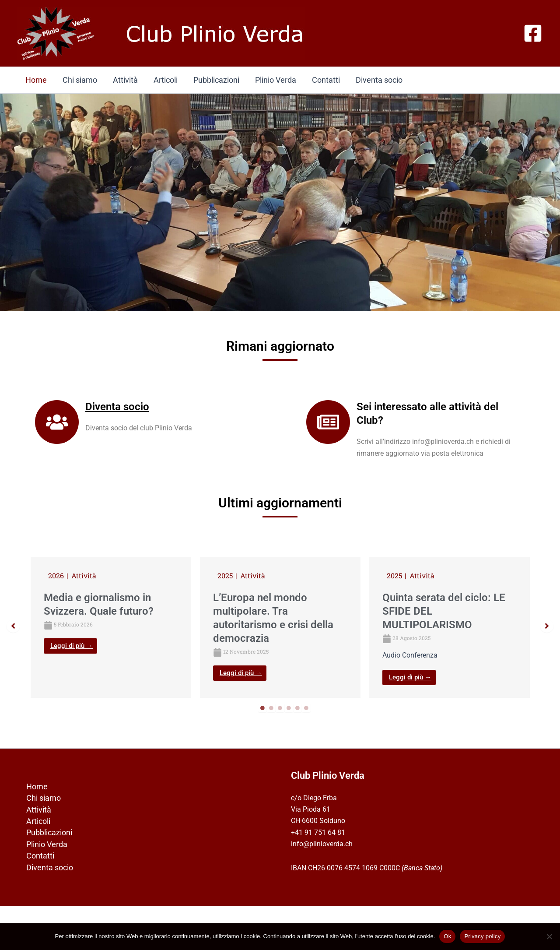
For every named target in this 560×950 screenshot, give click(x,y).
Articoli (166, 80)
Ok (447, 936)
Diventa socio (379, 80)
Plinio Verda (276, 80)
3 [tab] (280, 708)
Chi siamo (80, 80)
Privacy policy (482, 936)
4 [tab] (289, 708)
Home (36, 80)
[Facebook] (533, 33)
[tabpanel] (111, 627)
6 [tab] (306, 708)
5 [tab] (297, 708)
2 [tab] (271, 708)
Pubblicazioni (216, 80)
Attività (125, 80)
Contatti (326, 80)
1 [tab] (262, 708)
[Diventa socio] (57, 422)
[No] (549, 936)
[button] (13, 626)
